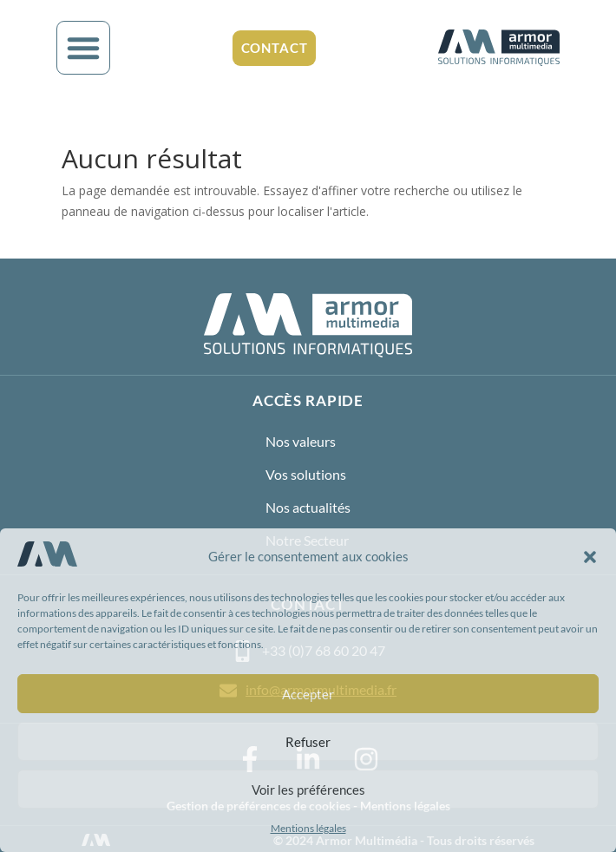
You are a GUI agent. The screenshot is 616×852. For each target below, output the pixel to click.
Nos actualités (308, 507)
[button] (590, 557)
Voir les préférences (308, 790)
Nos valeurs (301, 441)
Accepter (308, 694)
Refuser (308, 742)
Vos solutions (306, 474)
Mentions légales (308, 828)
